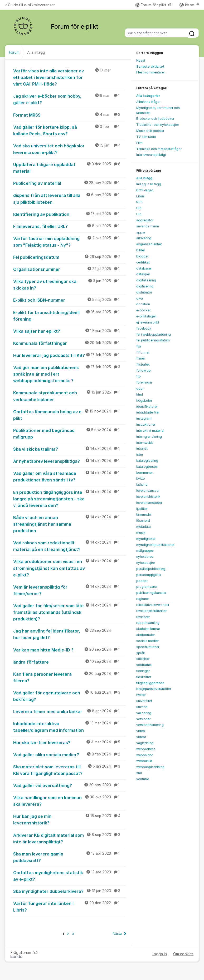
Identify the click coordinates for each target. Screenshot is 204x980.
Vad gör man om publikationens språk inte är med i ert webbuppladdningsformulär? (69, 374)
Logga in (159, 954)
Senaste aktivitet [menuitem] (150, 66)
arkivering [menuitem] (144, 238)
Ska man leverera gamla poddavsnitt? (69, 857)
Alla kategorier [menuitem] (148, 96)
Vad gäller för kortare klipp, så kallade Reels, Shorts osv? (69, 130)
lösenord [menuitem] (143, 521)
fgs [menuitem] (139, 346)
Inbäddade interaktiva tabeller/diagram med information (69, 727)
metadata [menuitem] (144, 527)
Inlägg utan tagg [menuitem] (149, 184)
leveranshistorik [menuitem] (148, 497)
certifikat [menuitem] (143, 262)
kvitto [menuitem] (141, 478)
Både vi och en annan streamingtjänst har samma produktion (69, 524)
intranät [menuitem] (142, 448)
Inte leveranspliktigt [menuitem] (151, 155)
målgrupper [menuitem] (145, 551)
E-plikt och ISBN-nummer (69, 300)
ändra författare (69, 662)
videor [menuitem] (141, 737)
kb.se (187, 5)
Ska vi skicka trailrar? (69, 449)
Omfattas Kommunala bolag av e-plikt (69, 415)
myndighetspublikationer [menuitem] (155, 545)
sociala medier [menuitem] (147, 641)
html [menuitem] (140, 394)
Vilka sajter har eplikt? (69, 331)
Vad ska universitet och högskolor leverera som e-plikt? (69, 149)
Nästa (117, 934)
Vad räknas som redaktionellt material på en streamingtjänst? (69, 546)
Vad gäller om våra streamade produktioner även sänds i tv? (69, 476)
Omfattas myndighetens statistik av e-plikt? (69, 876)
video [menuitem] (141, 731)
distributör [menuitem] (144, 292)
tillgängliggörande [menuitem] (150, 683)
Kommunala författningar (69, 343)
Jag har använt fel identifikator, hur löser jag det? (69, 634)
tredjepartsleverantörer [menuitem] (154, 689)
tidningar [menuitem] (143, 671)
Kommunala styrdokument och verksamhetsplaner (69, 396)
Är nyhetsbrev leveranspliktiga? (69, 461)
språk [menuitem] (141, 653)
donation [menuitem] (143, 304)
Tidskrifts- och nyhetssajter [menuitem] (158, 125)
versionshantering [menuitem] (150, 725)
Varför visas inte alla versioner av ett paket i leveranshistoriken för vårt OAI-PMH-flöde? (69, 77)
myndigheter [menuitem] (146, 539)
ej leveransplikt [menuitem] (148, 322)
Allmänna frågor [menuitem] (148, 102)
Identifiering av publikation (69, 214)
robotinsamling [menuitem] (148, 623)
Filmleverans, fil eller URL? (69, 226)
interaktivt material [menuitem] (150, 431)
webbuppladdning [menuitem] (150, 767)
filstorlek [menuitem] (143, 364)
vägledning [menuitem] (145, 743)
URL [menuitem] (139, 214)
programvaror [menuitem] (147, 587)
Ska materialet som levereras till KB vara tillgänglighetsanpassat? (69, 770)
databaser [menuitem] (144, 268)
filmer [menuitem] (141, 358)
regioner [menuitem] (143, 599)
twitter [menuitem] (141, 695)
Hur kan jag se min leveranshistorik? (69, 819)
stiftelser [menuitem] (143, 659)
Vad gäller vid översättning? (69, 785)
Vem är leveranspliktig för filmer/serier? (69, 590)
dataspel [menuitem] (143, 274)
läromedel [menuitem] (144, 514)
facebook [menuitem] (144, 328)
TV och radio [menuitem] (146, 137)
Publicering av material (69, 183)
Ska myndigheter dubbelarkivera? (69, 891)
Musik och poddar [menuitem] (150, 131)
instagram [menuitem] (144, 418)
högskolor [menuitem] (144, 401)
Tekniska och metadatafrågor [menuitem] (159, 149)
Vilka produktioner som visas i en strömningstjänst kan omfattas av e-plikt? (69, 568)
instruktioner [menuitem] (146, 424)
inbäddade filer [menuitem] (148, 412)
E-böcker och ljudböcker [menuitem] (155, 119)
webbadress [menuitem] (146, 749)
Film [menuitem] (139, 143)
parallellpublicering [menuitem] (151, 569)
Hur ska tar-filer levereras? (69, 742)
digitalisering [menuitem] (146, 280)
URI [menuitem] (139, 208)
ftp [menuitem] (139, 376)
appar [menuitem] (141, 232)
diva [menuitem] (140, 298)
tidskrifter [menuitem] (144, 677)
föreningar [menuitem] (144, 382)
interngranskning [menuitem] (149, 437)
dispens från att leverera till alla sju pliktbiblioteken (69, 198)
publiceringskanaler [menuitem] (151, 593)
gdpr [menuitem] (140, 388)
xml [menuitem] (139, 773)
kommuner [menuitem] (144, 473)
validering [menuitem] (144, 713)
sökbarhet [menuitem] (144, 665)
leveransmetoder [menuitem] (149, 503)
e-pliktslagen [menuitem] (146, 316)
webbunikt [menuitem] (144, 761)
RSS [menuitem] (139, 202)
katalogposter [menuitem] (147, 467)
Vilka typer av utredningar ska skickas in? (69, 284)
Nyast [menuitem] (141, 60)
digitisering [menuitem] (145, 286)
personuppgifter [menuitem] (149, 575)
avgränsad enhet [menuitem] (149, 244)
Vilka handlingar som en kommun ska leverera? (69, 801)
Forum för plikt (151, 5)
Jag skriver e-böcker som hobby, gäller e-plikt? (69, 99)
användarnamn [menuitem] (148, 226)
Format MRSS (69, 115)
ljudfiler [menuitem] (142, 509)
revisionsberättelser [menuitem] (151, 611)
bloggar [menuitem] (142, 256)
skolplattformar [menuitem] (148, 629)
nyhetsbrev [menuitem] (145, 557)
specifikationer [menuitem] (148, 647)
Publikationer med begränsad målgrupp (69, 433)
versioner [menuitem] (143, 719)
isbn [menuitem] (140, 454)
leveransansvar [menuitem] (148, 491)
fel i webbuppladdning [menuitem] (154, 334)
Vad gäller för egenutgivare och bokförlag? (69, 696)
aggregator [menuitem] (145, 220)
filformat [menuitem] (143, 352)
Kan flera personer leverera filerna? (69, 677)
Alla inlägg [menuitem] (144, 178)
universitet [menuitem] (144, 701)
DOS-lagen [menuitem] (145, 190)
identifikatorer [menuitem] (147, 407)
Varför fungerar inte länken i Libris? (69, 906)
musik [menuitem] (141, 533)
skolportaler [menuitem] (145, 635)
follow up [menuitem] (144, 370)
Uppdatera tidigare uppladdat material (69, 168)
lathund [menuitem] (142, 484)
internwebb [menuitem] (145, 443)
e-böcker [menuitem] (143, 310)
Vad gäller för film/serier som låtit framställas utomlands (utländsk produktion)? (69, 612)
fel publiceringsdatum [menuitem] (153, 340)
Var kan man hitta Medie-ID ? (69, 650)
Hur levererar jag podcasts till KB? (69, 355)
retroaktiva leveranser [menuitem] (153, 605)
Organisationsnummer (69, 269)
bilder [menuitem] (141, 250)
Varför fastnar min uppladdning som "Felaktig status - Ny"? (69, 242)
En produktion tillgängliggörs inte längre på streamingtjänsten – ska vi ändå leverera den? (69, 499)
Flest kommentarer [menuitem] (150, 72)
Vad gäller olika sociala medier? (69, 754)
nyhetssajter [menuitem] (146, 563)
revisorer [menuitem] (143, 617)
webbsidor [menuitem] (145, 755)
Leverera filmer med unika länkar (69, 711)
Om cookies (183, 954)
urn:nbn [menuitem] (142, 707)
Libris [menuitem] (140, 196)
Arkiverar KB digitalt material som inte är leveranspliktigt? (69, 838)
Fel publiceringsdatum (69, 257)
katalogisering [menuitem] (147, 461)
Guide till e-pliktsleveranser (30, 5)
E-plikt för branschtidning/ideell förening (69, 315)
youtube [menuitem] (143, 779)
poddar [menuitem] (142, 581)
